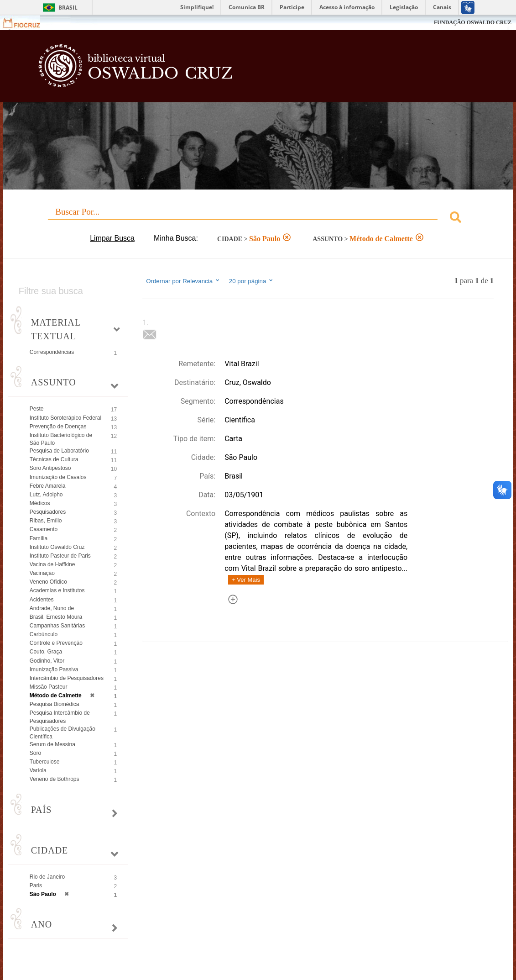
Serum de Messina (52, 744)
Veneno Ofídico (48, 582)
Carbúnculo (44, 634)
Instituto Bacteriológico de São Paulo (61, 439)
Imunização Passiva (54, 669)
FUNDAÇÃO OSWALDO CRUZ (473, 22)
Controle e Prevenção (56, 643)
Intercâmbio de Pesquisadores (67, 678)
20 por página (252, 281)
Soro (35, 753)
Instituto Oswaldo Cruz (57, 547)
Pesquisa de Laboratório (59, 451)
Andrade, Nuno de (52, 608)
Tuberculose (45, 762)
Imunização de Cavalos (58, 477)
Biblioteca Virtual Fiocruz (228, 71)
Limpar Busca (112, 238)
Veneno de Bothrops (55, 779)
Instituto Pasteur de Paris (60, 556)
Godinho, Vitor (47, 661)
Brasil (68, 8)
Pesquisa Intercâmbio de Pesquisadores (60, 717)
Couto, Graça (46, 652)
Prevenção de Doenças (58, 427)
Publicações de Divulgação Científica (63, 733)
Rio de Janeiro (47, 877)
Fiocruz (27, 23)
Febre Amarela (48, 486)
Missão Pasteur (49, 687)
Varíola (38, 770)
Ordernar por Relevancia (183, 281)
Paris (36, 885)
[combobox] (258, 219)
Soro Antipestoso (50, 468)
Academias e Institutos (57, 590)
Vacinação (42, 573)
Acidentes (42, 600)
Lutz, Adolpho (46, 495)
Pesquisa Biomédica (55, 704)
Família (39, 538)
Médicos (40, 503)
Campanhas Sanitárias (57, 626)
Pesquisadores (48, 512)
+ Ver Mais (246, 580)
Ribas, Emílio (46, 521)
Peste (37, 409)
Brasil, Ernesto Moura (56, 617)
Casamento (44, 529)
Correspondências (52, 352)
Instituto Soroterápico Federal (65, 418)
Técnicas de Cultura (54, 459)
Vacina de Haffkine (52, 564)
